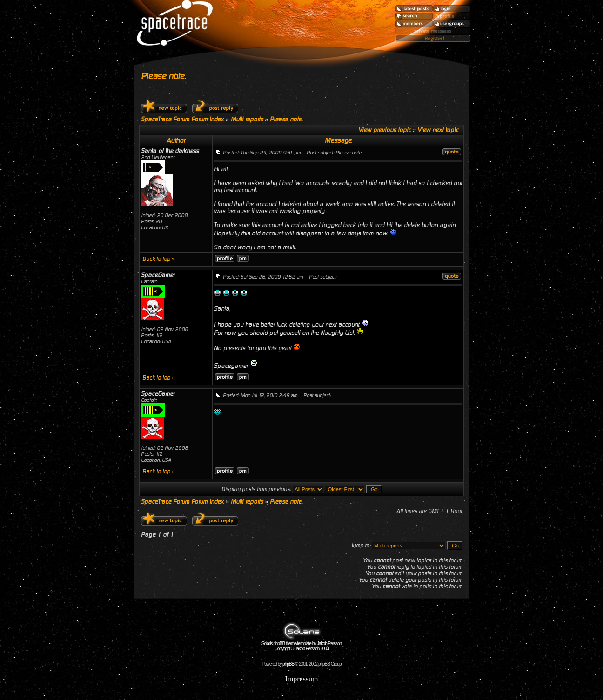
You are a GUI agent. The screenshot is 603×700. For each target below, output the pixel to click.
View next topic (438, 130)
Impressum (301, 679)
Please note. (163, 76)
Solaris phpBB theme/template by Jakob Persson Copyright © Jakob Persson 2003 (301, 644)
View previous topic (385, 130)
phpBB (288, 664)
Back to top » (159, 259)
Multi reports (247, 119)
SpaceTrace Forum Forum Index (182, 119)
